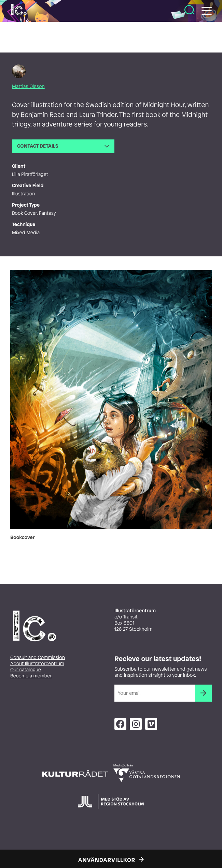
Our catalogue (26, 670)
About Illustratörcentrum (37, 664)
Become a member (31, 676)
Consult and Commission (38, 657)
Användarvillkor (107, 860)
